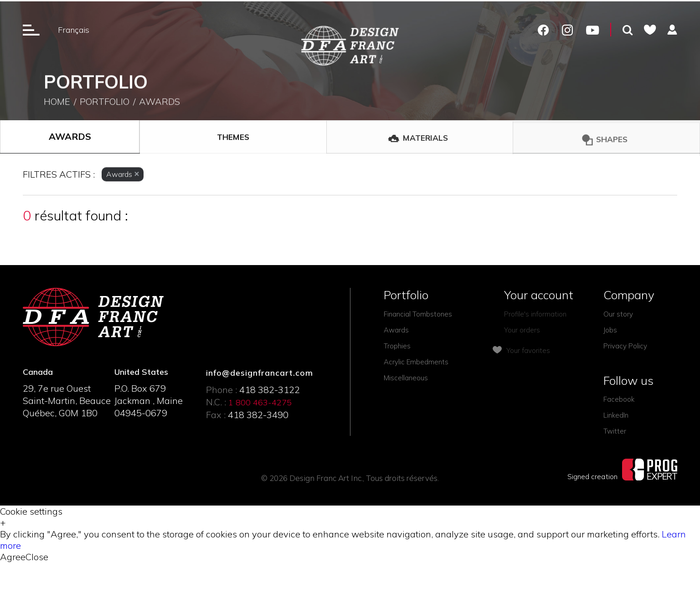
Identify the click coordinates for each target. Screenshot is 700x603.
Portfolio (105, 104)
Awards (160, 104)
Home (57, 104)
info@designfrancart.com (260, 373)
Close (37, 557)
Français (74, 30)
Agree (13, 557)
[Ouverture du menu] (31, 30)
